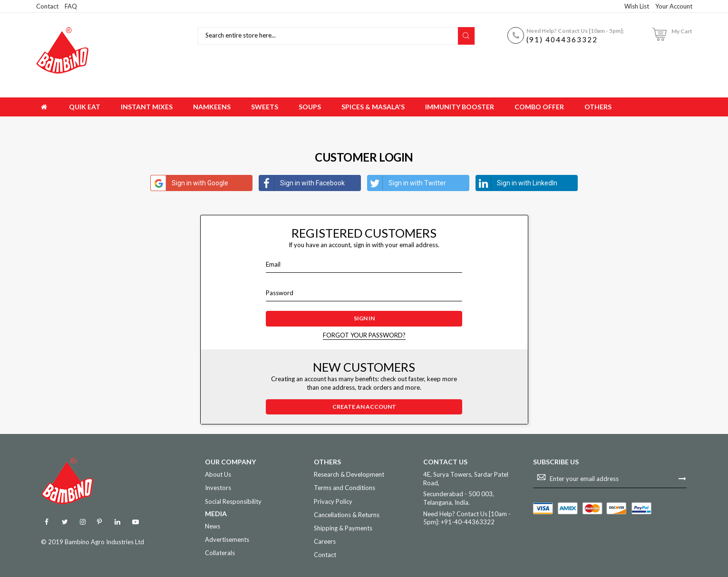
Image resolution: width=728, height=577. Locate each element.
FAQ (71, 6)
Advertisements (227, 539)
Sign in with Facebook (302, 183)
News (213, 526)
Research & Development (349, 474)
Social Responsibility (233, 501)
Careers (325, 541)
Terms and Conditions (345, 488)
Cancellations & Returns (347, 515)
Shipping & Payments (343, 528)
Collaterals (220, 553)
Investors (218, 488)
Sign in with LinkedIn (517, 183)
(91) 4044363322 (562, 39)
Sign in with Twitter (407, 183)
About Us (218, 474)
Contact (47, 6)
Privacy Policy (333, 501)
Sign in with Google (189, 183)
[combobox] (329, 36)
